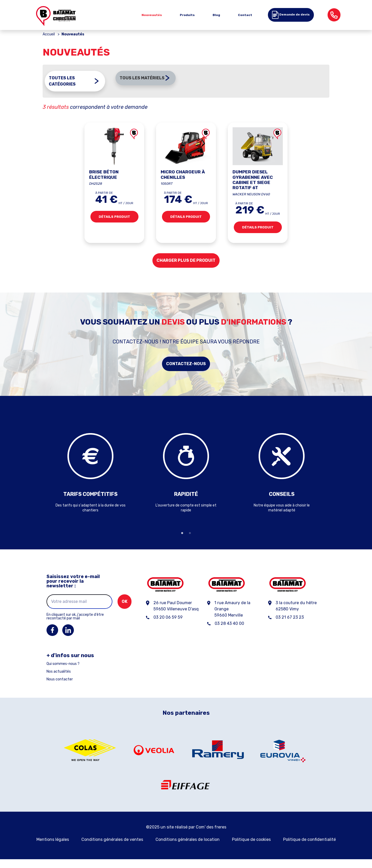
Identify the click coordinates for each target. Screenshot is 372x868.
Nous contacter (60, 688)
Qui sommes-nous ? (63, 672)
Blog (216, 15)
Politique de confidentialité (309, 848)
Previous (39, 477)
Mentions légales (53, 848)
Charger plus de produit (186, 269)
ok (125, 610)
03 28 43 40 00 (229, 632)
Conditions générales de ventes (112, 848)
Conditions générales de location (188, 848)
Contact (245, 15)
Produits (187, 15)
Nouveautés (152, 15)
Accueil (49, 44)
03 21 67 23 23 (290, 626)
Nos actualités (59, 680)
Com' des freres (211, 836)
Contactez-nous (186, 372)
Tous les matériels (142, 87)
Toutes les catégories (62, 91)
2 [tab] (190, 542)
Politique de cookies (251, 848)
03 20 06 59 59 (168, 626)
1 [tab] (182, 542)
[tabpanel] (90, 477)
